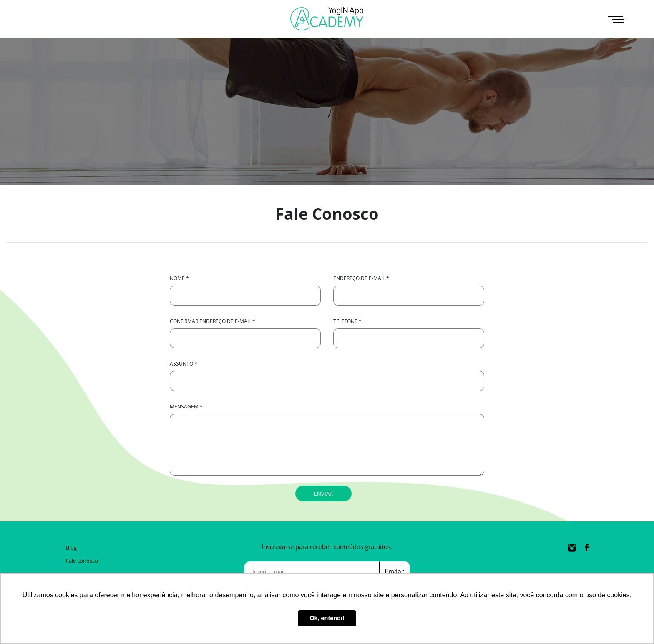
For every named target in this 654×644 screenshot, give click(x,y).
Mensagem (186, 407)
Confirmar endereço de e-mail (213, 321)
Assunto (184, 364)
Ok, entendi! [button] (327, 618)
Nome (179, 278)
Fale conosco (82, 561)
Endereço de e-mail (361, 278)
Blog (71, 548)
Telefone (347, 321)
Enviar (394, 571)
